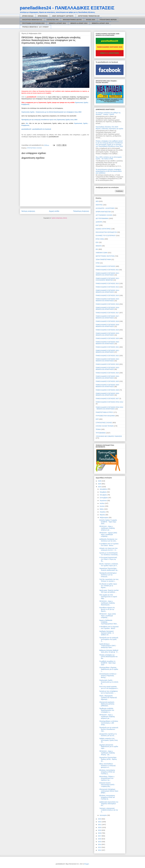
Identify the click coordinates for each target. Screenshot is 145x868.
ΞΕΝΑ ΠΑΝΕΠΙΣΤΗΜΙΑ (103, 259)
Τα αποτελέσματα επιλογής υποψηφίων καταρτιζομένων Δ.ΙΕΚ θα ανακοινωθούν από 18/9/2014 (109, 171)
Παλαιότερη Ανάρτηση (81, 211)
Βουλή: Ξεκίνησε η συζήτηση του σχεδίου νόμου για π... (109, 565)
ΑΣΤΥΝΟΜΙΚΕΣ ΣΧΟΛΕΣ (104, 215)
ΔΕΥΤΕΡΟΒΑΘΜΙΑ (102, 218)
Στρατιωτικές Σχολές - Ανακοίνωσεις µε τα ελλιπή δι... (109, 682)
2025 (100, 484)
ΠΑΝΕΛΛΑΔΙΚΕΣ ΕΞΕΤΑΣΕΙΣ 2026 (107, 390)
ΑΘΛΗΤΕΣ (99, 205)
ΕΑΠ (97, 225)
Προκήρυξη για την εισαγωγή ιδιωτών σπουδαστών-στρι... (109, 729)
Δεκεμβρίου (104, 489)
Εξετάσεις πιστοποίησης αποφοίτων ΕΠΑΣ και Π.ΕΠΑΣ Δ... (107, 772)
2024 (100, 487)
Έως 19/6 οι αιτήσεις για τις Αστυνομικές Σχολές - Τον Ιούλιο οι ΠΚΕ (109, 158)
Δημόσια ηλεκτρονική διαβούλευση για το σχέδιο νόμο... (109, 747)
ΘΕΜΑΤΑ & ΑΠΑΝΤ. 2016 (100, 23)
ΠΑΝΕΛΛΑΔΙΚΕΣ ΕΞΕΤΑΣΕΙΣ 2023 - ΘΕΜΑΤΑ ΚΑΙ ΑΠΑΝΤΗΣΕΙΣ (108, 368)
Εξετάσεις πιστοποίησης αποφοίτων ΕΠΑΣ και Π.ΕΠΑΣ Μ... (107, 797)
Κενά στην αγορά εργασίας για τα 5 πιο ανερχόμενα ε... (109, 687)
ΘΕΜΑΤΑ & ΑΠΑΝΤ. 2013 (79, 23)
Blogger (87, 864)
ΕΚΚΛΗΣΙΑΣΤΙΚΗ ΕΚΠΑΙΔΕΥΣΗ (106, 232)
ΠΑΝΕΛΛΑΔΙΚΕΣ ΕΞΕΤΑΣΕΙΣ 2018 (107, 321)
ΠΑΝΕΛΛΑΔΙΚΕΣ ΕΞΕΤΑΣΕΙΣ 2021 (107, 347)
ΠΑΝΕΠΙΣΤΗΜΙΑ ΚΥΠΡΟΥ (104, 412)
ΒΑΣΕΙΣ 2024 (91, 20)
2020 (100, 827)
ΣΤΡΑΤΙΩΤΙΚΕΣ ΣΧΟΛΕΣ (34, 148)
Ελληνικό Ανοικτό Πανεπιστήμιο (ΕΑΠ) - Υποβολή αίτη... (107, 785)
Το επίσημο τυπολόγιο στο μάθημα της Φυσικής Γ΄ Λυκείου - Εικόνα (108, 114)
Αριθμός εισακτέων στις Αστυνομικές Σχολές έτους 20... (109, 740)
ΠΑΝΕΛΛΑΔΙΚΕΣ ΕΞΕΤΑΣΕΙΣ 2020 (107, 338)
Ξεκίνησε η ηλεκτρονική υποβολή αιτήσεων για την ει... (109, 810)
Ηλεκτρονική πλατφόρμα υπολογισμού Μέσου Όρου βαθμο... (109, 791)
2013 (100, 847)
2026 (100, 481)
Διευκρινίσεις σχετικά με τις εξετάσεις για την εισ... (108, 735)
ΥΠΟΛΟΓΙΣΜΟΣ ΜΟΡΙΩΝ (108, 20)
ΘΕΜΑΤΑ (99, 246)
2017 (100, 836)
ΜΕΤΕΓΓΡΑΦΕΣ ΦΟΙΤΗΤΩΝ (105, 256)
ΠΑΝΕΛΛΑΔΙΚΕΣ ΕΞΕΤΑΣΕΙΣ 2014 (107, 287)
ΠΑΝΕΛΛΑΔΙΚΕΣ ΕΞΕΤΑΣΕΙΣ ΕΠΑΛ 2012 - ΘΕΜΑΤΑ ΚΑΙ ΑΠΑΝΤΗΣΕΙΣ (110, 408)
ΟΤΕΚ (98, 263)
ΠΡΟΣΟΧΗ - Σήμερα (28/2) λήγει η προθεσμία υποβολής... (108, 535)
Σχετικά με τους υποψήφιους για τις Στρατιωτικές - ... (109, 692)
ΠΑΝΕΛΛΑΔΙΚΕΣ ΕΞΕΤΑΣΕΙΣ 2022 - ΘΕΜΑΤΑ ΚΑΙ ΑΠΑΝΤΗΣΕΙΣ (108, 360)
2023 (100, 819)
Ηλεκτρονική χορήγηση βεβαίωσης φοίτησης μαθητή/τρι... (107, 704)
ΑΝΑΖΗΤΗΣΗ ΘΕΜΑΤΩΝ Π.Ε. (32, 20)
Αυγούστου (104, 501)
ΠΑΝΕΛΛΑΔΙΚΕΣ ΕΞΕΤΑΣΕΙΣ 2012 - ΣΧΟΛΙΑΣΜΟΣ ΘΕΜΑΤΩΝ (108, 279)
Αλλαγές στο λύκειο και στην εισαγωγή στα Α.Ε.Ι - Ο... (108, 549)
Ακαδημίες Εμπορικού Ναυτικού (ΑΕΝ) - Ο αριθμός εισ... (106, 633)
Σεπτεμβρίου (104, 498)
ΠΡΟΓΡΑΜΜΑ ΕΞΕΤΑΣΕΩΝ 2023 (33, 23)
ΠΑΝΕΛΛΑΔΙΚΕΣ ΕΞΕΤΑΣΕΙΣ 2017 (107, 313)
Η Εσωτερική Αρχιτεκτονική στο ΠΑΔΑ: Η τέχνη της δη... (108, 559)
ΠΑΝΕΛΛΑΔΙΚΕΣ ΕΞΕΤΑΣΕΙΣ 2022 (107, 356)
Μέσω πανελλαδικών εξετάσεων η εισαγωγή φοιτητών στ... (107, 766)
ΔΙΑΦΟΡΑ (99, 222)
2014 (100, 844)
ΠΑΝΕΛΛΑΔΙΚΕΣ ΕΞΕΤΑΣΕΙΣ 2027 (107, 399)
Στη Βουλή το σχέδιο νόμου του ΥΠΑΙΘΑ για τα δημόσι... (108, 586)
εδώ (27, 123)
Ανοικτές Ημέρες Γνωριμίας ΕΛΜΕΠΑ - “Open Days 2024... (108, 522)
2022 (100, 822)
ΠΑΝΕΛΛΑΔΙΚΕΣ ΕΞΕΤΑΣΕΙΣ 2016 (107, 304)
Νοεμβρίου (103, 492)
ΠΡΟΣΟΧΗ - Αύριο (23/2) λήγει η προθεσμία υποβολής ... (108, 616)
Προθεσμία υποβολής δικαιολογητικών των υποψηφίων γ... (107, 710)
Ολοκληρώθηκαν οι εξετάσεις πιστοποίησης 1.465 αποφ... (109, 723)
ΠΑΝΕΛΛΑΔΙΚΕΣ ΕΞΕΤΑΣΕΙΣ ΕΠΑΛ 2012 (110, 402)
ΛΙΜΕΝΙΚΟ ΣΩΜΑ (102, 253)
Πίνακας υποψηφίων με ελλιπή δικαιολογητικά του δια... (108, 657)
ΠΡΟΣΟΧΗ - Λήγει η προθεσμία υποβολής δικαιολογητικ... (107, 603)
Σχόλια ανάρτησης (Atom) (59, 218)
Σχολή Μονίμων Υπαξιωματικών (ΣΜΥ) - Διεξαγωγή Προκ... (108, 646)
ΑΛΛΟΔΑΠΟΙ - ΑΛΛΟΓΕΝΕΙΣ (105, 208)
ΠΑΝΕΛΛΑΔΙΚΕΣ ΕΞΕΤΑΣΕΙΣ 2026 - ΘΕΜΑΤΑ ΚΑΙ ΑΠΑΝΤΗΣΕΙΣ (108, 394)
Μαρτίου (103, 515)
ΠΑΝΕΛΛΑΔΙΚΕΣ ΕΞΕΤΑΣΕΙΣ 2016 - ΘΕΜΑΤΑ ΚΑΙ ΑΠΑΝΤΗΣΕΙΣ (108, 308)
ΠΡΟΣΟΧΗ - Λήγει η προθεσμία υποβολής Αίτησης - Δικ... (107, 753)
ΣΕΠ (97, 419)
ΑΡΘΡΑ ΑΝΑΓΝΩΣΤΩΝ (103, 212)
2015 (100, 842)
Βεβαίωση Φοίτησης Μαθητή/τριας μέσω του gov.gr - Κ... (109, 651)
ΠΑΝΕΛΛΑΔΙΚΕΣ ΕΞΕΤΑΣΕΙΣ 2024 (107, 373)
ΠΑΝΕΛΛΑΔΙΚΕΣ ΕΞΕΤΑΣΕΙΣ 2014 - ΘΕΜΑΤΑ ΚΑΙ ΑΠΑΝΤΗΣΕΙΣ (108, 291)
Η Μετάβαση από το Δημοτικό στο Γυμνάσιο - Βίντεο (109, 628)
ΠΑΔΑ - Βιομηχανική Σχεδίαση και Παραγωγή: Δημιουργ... (108, 698)
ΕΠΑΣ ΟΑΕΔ (100, 239)
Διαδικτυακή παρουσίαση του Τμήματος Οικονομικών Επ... (109, 804)
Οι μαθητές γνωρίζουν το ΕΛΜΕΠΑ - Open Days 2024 (107, 663)
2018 (100, 833)
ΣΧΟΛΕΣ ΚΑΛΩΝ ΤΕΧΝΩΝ (105, 426)
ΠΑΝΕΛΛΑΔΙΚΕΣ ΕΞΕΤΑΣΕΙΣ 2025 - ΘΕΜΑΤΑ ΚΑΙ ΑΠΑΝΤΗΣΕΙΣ (108, 386)
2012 (100, 850)
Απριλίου (103, 512)
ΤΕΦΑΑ (98, 429)
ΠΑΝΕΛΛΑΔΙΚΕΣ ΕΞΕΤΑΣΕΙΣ (106, 266)
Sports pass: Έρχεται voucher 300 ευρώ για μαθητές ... (109, 591)
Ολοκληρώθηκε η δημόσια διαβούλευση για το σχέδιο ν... (109, 669)
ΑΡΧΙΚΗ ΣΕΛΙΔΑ (28, 16)
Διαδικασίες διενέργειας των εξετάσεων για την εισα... (108, 540)
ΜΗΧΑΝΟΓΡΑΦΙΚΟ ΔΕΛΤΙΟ (72, 20)
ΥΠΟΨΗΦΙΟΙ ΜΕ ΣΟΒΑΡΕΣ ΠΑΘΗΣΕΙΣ (109, 436)
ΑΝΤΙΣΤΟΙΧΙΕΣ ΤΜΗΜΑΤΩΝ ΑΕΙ (89, 16)
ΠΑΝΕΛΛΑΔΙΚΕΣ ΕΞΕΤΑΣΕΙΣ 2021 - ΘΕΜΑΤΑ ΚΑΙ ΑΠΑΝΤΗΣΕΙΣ (108, 351)
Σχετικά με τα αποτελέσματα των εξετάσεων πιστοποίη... (109, 554)
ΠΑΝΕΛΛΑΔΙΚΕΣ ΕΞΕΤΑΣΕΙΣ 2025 (107, 381)
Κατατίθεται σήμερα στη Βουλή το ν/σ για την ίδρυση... (107, 609)
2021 (100, 825)
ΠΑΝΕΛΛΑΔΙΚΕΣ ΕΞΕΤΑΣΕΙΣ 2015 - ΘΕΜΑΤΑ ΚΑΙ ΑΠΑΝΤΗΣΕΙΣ (108, 300)
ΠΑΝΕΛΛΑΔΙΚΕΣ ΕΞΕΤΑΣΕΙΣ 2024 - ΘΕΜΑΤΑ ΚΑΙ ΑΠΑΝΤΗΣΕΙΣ (108, 377)
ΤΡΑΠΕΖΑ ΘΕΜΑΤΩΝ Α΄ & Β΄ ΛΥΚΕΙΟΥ (35, 27)
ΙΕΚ (97, 249)
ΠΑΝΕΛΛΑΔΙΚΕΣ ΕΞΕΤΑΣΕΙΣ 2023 (107, 364)
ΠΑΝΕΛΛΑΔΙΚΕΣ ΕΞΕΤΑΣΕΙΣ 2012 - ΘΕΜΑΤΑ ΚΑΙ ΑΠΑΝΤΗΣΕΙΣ (108, 274)
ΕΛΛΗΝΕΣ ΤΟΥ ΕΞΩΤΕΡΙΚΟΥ (106, 236)
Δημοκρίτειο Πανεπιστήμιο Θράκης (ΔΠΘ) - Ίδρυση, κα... (108, 759)
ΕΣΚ (97, 242)
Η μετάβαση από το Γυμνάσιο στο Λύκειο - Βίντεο (109, 545)
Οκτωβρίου (104, 495)
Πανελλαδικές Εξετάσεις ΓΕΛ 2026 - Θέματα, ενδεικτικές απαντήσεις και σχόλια (109, 128)
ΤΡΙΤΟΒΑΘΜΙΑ (101, 433)
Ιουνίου (102, 506)
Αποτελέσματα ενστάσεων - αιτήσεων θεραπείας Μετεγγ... (108, 676)
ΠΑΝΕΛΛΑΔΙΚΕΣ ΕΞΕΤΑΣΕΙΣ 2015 (107, 295)
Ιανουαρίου (104, 815)
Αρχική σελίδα (54, 211)
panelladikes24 (26, 129)
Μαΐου (102, 509)
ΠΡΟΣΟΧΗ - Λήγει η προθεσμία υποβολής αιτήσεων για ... (107, 528)
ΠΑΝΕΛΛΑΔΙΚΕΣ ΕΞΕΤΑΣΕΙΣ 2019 (107, 330)
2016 (100, 839)
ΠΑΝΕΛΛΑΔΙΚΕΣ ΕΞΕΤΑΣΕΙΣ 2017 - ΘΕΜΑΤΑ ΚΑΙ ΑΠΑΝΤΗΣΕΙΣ (108, 317)
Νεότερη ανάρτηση (28, 211)
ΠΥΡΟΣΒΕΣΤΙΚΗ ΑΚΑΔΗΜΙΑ (105, 416)
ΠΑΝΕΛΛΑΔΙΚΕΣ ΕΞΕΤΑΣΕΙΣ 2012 (107, 270)
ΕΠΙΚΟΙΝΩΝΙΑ (43, 16)
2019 (100, 830)
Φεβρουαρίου (104, 518)
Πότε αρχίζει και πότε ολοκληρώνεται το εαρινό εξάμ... (108, 597)
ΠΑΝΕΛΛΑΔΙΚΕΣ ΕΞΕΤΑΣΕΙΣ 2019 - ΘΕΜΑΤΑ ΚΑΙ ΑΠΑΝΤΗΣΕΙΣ (108, 334)
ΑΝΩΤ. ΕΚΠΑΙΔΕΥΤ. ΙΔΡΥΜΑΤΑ (63, 16)
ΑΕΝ (97, 201)
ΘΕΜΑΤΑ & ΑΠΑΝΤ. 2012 (57, 23)
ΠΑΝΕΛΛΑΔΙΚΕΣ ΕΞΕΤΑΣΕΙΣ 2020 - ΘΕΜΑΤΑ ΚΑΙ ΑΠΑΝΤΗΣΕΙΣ (108, 343)
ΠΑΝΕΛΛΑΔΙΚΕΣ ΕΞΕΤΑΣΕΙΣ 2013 (107, 283)
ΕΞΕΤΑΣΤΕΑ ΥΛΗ (53, 20)
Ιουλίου (102, 503)
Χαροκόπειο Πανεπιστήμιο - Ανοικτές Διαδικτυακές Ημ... (109, 569)
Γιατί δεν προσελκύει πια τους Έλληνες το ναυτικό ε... (109, 580)
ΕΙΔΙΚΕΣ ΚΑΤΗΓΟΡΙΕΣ (103, 229)
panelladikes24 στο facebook (42, 129)
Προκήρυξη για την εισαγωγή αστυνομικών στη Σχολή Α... (109, 639)
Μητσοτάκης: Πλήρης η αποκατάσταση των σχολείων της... (107, 778)
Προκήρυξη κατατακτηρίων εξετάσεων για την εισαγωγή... (108, 575)
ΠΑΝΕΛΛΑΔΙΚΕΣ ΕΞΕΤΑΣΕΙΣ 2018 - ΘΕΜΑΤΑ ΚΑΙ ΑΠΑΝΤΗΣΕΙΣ (108, 326)
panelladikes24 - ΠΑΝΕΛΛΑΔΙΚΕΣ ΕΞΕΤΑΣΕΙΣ (67, 8)
